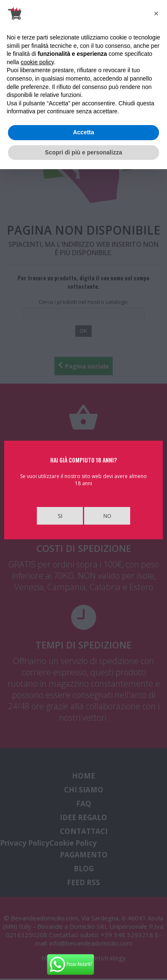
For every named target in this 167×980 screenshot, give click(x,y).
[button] (156, 13)
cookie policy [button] (37, 62)
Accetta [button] (83, 132)
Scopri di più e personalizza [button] (83, 152)
